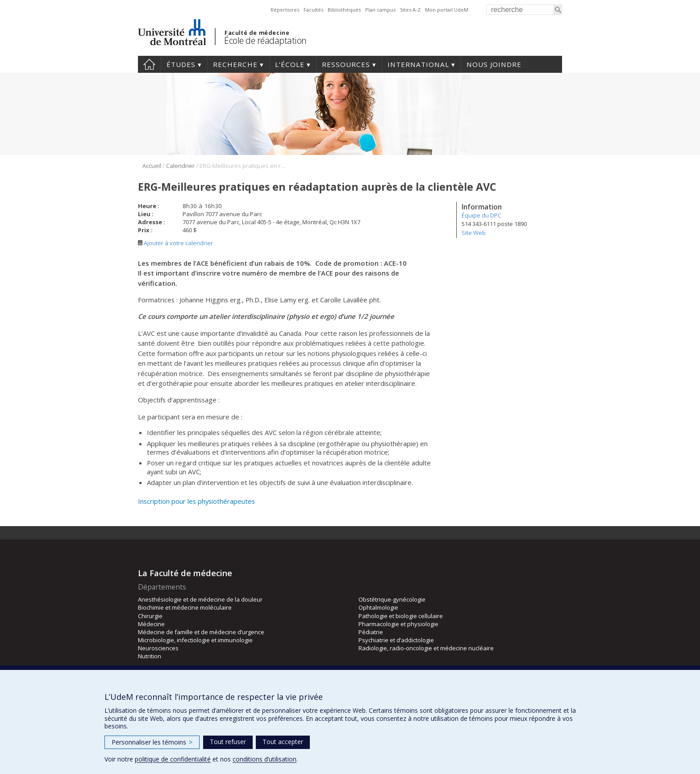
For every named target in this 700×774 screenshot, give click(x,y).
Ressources (346, 64)
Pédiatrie (371, 632)
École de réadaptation (265, 40)
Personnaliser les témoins (152, 742)
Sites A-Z (410, 10)
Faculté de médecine (257, 33)
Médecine (151, 624)
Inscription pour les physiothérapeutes (196, 501)
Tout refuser (228, 742)
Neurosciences (158, 648)
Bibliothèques (344, 10)
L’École (290, 64)
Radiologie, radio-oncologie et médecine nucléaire (426, 648)
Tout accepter (283, 742)
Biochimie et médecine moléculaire (185, 607)
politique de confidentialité (173, 759)
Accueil (149, 64)
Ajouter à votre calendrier (175, 243)
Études (181, 64)
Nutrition (150, 656)
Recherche (235, 64)
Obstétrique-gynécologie (392, 599)
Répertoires (285, 10)
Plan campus (380, 10)
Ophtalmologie (378, 607)
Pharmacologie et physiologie (398, 624)
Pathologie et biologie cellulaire (401, 616)
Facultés (313, 10)
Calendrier (180, 166)
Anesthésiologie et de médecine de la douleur (200, 599)
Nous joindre (494, 64)
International (418, 64)
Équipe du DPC (481, 215)
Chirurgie (150, 616)
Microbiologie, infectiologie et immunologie (195, 640)
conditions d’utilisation (265, 759)
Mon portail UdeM (447, 10)
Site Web (474, 233)
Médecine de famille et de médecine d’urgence (201, 632)
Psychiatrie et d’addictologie (396, 640)
